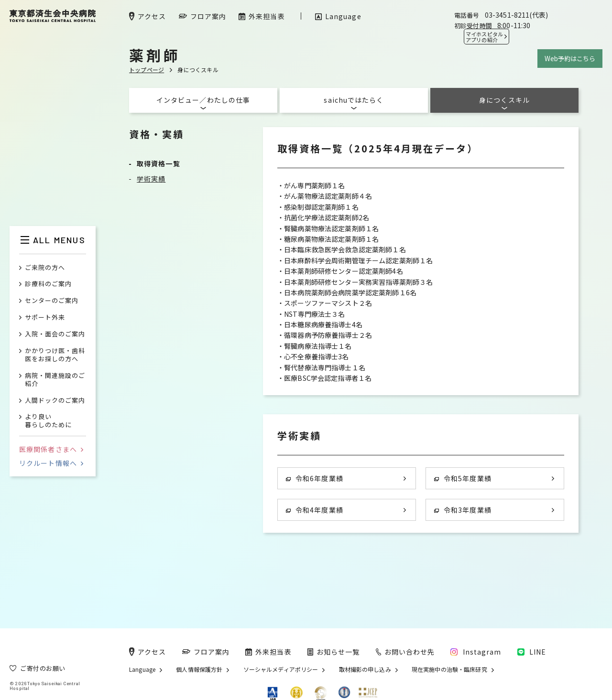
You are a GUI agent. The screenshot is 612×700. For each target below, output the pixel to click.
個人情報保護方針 (199, 669)
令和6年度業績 (315, 478)
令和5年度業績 (463, 478)
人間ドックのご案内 (55, 401)
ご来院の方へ (45, 268)
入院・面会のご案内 (55, 334)
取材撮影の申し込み (365, 669)
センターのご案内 (52, 301)
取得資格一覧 (158, 163)
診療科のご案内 (48, 284)
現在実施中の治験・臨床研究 (449, 669)
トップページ (147, 70)
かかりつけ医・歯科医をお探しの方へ (55, 355)
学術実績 (151, 179)
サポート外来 (45, 318)
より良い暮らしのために (48, 421)
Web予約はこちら (570, 59)
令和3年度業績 (463, 510)
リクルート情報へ (51, 463)
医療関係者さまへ (51, 449)
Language (142, 669)
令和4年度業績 (315, 510)
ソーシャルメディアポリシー (281, 669)
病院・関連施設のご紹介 (55, 380)
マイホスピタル (484, 37)
